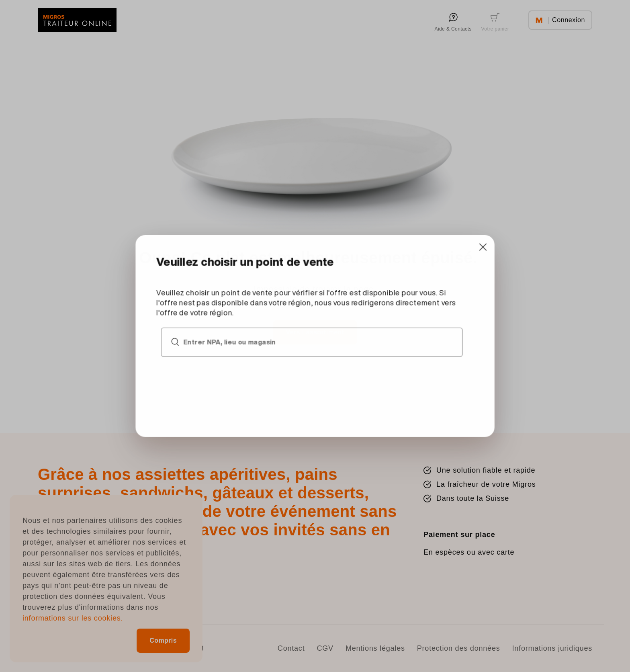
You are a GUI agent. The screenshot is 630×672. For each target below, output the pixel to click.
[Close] (446, 266)
